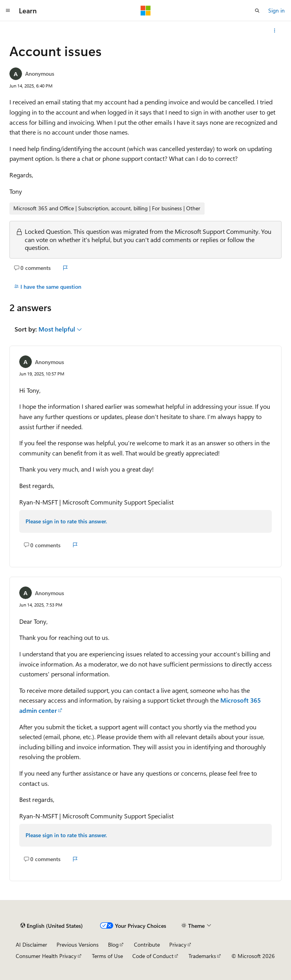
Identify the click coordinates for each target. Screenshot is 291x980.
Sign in (276, 10)
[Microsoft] (146, 11)
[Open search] (257, 11)
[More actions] (275, 31)
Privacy (178, 944)
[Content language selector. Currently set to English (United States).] (52, 925)
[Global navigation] (8, 11)
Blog (113, 944)
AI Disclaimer (31, 944)
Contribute (147, 944)
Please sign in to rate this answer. (66, 521)
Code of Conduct (153, 956)
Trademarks (202, 956)
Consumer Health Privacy (46, 956)
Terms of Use (107, 956)
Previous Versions (78, 944)
